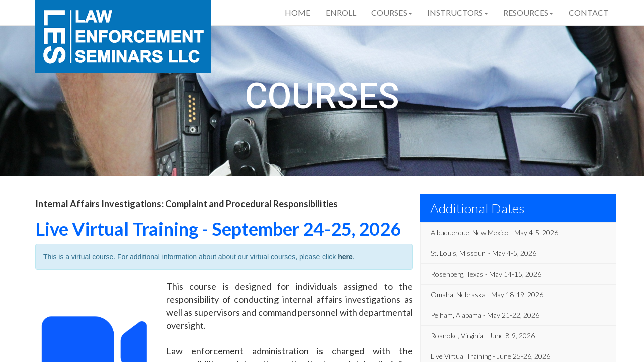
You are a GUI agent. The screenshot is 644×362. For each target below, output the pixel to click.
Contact (589, 12)
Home (298, 12)
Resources (528, 12)
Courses (392, 12)
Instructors (458, 12)
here (345, 257)
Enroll (341, 12)
